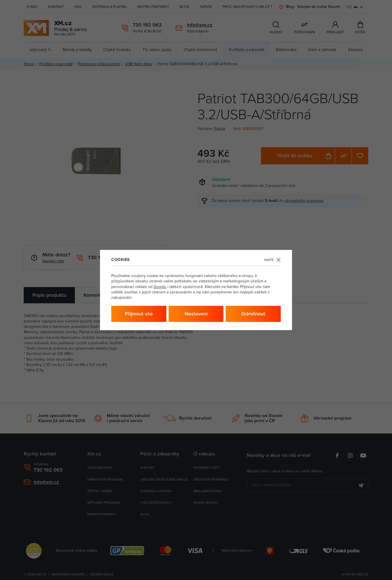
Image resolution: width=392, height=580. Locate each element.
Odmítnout (253, 314)
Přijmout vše (139, 314)
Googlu (160, 287)
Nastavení (196, 314)
